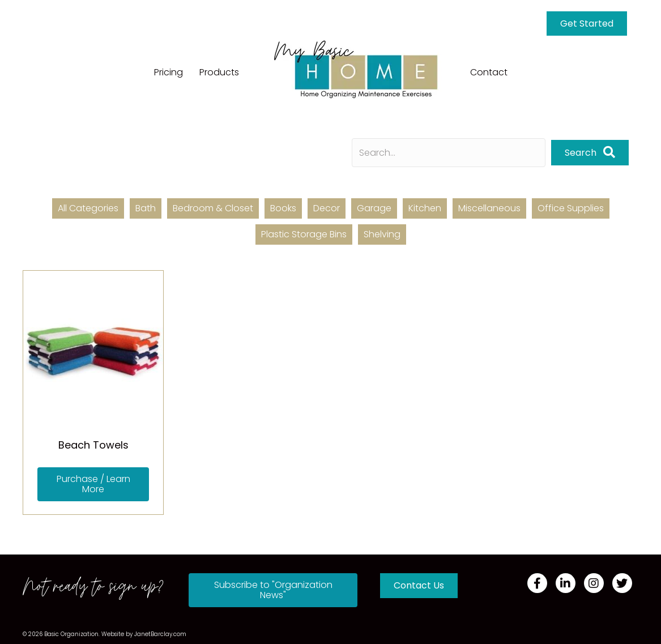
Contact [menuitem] (489, 72)
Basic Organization (71, 634)
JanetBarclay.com (160, 634)
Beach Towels (93, 445)
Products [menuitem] (219, 72)
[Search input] (449, 153)
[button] (590, 153)
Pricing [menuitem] (169, 72)
